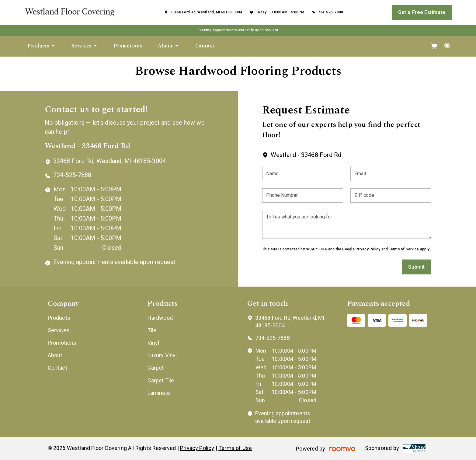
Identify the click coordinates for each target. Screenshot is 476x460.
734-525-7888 (330, 12)
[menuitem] (42, 46)
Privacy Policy (368, 249)
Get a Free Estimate (422, 12)
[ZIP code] (391, 195)
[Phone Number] (303, 195)
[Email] (391, 174)
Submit (417, 267)
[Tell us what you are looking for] (347, 224)
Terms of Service (404, 249)
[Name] (303, 174)
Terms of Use (235, 448)
